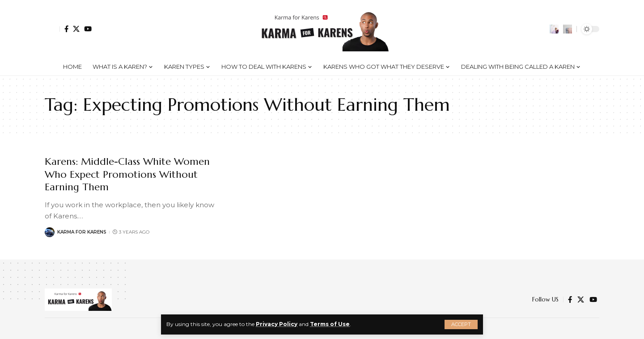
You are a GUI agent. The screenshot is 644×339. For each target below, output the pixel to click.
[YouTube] (88, 29)
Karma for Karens (82, 232)
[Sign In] (52, 29)
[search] (568, 29)
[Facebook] (66, 29)
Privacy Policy (277, 324)
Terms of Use (330, 324)
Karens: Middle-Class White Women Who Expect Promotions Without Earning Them (127, 174)
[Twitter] (76, 29)
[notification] (554, 29)
